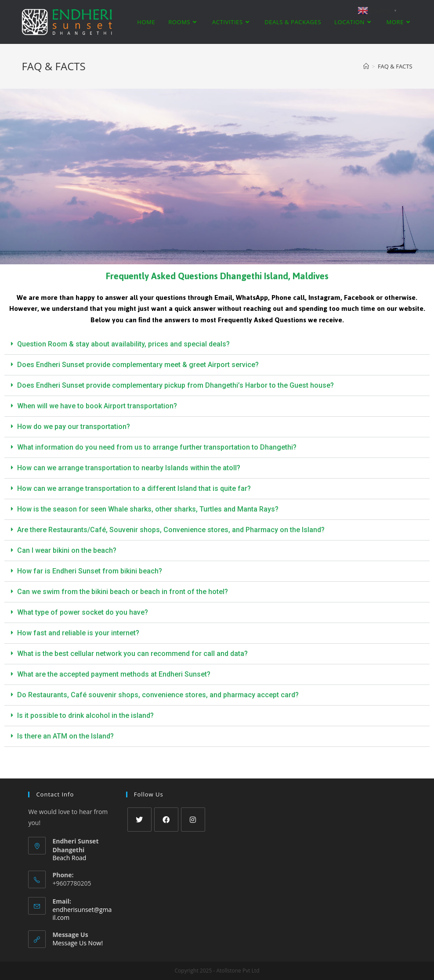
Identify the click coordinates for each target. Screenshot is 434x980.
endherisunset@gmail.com (82, 913)
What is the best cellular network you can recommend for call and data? (132, 654)
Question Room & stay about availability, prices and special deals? (123, 344)
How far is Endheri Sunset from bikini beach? (90, 571)
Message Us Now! (78, 943)
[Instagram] (193, 820)
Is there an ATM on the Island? (65, 736)
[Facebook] (166, 820)
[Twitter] (139, 820)
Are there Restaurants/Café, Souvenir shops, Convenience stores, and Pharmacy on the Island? (171, 530)
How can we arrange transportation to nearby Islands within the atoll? (129, 468)
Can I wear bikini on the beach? (67, 550)
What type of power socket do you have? (83, 612)
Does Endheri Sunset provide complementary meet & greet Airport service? (138, 365)
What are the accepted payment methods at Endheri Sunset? (114, 674)
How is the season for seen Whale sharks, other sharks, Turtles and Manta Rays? (148, 509)
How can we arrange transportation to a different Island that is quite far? (134, 488)
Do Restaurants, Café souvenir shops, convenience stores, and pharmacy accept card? (158, 695)
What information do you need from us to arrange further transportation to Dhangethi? (157, 447)
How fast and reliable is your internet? (78, 633)
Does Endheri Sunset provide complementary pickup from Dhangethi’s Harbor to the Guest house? (175, 385)
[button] (217, 344)
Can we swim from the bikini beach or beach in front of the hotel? (123, 592)
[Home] (366, 66)
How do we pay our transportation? (74, 427)
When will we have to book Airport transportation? (97, 406)
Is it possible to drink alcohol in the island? (85, 715)
